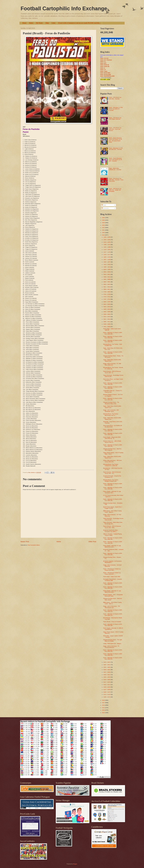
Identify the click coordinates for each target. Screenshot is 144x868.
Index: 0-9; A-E (104, 58)
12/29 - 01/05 (107, 237)
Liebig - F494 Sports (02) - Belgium (112, 644)
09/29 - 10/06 (107, 269)
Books (31, 23)
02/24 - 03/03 (107, 680)
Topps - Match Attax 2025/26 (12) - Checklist (115, 169)
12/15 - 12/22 (107, 242)
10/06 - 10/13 (107, 267)
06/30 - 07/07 (107, 302)
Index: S (103, 68)
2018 (104, 700)
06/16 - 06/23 (107, 307)
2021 (104, 230)
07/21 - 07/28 (107, 294)
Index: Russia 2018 (106, 74)
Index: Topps (104, 71)
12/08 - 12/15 (107, 245)
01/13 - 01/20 (107, 694)
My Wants (39, 23)
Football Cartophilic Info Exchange (64, 8)
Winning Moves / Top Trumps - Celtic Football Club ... (113, 345)
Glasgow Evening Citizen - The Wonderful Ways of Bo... (111, 403)
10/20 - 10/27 (107, 262)
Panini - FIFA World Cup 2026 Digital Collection (115, 118)
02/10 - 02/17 (107, 685)
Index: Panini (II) (105, 66)
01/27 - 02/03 (107, 690)
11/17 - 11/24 (107, 252)
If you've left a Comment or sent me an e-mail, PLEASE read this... (79, 23)
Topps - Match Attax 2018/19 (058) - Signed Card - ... (112, 360)
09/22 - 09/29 (107, 272)
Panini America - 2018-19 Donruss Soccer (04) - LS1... (112, 473)
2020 (104, 233)
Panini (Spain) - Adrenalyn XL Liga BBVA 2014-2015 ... (112, 546)
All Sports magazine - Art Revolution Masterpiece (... (112, 562)
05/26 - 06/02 (107, 314)
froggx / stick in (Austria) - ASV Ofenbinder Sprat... (111, 411)
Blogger (75, 864)
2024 (104, 223)
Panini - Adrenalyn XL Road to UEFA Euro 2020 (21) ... (113, 615)
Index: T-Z (103, 70)
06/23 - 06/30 (107, 304)
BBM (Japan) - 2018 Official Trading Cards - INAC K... (112, 603)
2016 (104, 705)
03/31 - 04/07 (107, 667)
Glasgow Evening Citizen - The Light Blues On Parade (113, 640)
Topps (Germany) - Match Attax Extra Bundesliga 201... (113, 523)
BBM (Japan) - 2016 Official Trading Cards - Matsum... (112, 511)
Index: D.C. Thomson (106, 60)
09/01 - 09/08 (107, 279)
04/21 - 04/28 (107, 327)
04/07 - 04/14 (107, 665)
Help (47, 23)
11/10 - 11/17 (107, 255)
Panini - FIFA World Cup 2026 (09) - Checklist (115, 98)
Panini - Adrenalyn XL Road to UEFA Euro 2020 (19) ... (113, 655)
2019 (104, 235)
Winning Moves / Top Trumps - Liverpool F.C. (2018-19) (111, 465)
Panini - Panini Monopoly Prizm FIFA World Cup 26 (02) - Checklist (115, 160)
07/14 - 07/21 (107, 297)
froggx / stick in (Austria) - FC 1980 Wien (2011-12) (112, 364)
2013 (104, 713)
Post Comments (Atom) (34, 545)
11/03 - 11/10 (107, 257)
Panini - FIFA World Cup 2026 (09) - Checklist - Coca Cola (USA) (116, 180)
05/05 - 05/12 (107, 322)
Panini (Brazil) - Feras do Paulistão (112, 622)
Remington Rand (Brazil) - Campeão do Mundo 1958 (113, 580)
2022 (104, 228)
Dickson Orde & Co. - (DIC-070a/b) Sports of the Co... (112, 442)
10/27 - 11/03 (107, 260)
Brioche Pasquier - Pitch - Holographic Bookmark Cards (113, 595)
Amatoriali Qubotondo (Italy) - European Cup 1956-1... (111, 531)
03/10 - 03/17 (107, 675)
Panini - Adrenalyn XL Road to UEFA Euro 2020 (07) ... (113, 658)
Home (24, 23)
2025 (104, 220)
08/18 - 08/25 (107, 284)
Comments (105, 208)
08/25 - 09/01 (107, 282)
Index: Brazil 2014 (105, 73)
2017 (104, 703)
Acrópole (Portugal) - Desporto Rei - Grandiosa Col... (112, 477)
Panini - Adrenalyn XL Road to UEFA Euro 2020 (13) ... (113, 611)
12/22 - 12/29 (107, 240)
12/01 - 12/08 (107, 247)
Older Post (92, 542)
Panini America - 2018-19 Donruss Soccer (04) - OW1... (112, 527)
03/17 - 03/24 (107, 672)
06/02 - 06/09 (107, 312)
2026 (104, 218)
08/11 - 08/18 (107, 287)
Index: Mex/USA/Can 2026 (107, 76)
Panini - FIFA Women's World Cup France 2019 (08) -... (112, 570)
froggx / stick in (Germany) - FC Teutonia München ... (111, 647)
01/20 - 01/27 (107, 692)
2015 (104, 708)
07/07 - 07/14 (107, 299)
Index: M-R (103, 63)
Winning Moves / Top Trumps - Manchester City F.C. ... (111, 415)
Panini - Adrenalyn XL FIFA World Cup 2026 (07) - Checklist (116, 109)
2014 (104, 710)
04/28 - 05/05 (107, 324)
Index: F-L (103, 62)
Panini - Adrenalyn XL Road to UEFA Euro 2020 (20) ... (113, 651)
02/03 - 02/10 (107, 687)
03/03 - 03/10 (107, 677)
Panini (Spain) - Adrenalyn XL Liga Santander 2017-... (112, 492)
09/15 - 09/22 (107, 274)
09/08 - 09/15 (107, 277)
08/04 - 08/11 (107, 289)
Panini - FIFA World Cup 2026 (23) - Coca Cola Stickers (115, 129)
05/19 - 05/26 (107, 317)
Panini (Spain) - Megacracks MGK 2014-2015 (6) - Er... (112, 438)
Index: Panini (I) (105, 65)
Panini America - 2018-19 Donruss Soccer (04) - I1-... (112, 372)
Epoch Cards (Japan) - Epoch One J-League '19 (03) (113, 508)
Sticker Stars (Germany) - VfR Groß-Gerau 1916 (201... (113, 461)
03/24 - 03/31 (107, 670)
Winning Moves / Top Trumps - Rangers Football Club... (111, 480)
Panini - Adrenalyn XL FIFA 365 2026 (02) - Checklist (116, 149)
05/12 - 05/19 (107, 319)
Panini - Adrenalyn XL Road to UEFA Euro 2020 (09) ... (113, 333)
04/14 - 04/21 (107, 662)
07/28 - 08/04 (107, 292)
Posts (104, 205)
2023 (104, 225)
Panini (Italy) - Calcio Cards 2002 (112, 577)
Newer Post (25, 542)
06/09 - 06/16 (107, 309)
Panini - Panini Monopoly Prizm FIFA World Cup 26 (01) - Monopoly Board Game (115, 140)
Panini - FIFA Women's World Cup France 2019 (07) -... (112, 573)
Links (53, 23)
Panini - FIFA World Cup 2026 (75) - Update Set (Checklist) (115, 190)
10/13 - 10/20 (107, 264)
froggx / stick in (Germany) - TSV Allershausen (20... (112, 607)
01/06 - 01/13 (107, 697)
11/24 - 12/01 (107, 250)
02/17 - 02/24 (107, 682)
